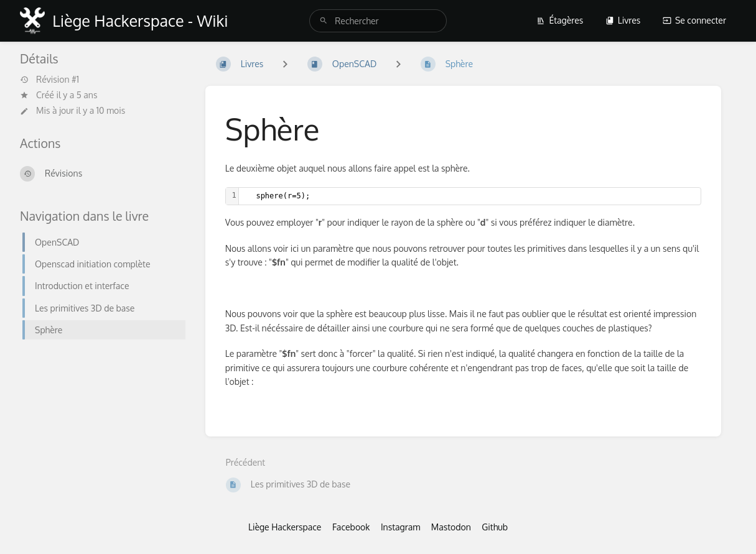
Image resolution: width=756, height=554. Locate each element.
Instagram (400, 527)
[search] (378, 21)
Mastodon (451, 527)
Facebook (351, 527)
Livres (623, 20)
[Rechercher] (324, 21)
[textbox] (470, 196)
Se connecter (694, 20)
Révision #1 (49, 80)
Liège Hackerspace (285, 527)
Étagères (560, 20)
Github (495, 527)
